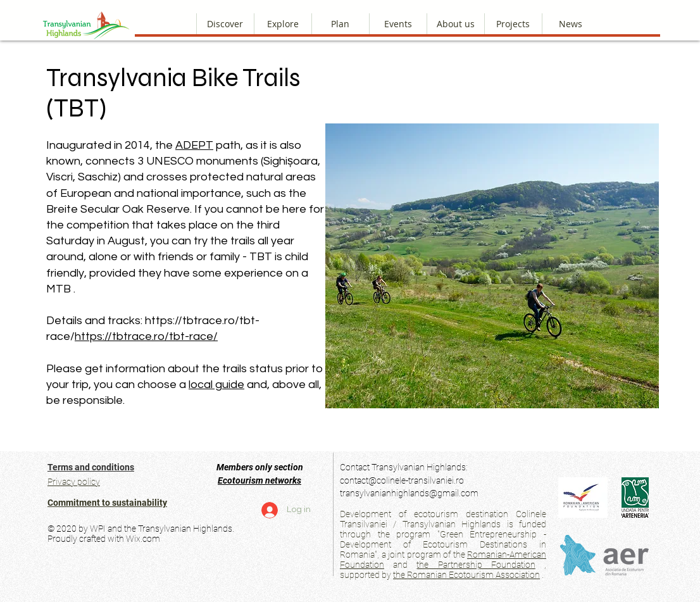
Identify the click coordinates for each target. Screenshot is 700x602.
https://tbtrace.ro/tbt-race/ (146, 336)
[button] (455, 24)
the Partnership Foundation (476, 565)
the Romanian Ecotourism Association (466, 575)
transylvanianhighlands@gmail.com (409, 493)
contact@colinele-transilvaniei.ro (402, 480)
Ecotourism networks (259, 480)
